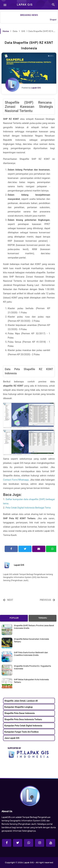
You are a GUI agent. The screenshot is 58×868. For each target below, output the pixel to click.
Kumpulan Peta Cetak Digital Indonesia (23, 726)
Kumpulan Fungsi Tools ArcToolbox (21, 732)
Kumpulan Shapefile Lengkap (18, 707)
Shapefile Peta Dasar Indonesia (19, 713)
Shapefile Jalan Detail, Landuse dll (21, 701)
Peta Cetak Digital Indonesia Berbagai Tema (28, 508)
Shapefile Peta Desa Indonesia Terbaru (23, 719)
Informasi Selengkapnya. (24, 831)
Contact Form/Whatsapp (16, 480)
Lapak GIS (19, 565)
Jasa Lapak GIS (12, 738)
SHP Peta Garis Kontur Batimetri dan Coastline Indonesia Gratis (31, 654)
